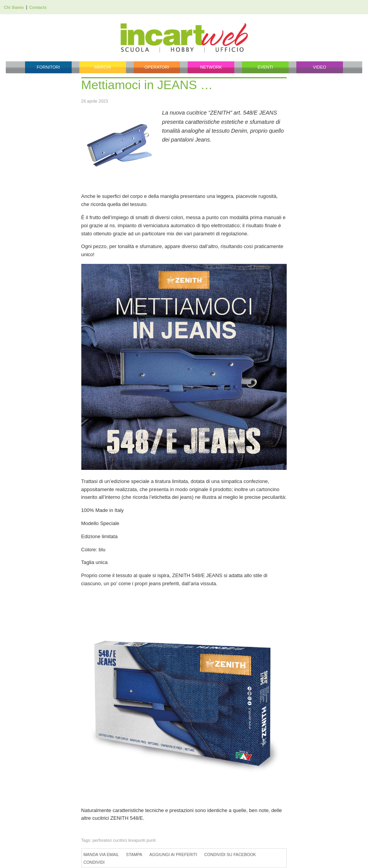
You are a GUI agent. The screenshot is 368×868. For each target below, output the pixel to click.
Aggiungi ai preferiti (173, 854)
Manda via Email (101, 854)
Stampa (134, 854)
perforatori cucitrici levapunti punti (124, 840)
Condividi (94, 862)
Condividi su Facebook (230, 854)
